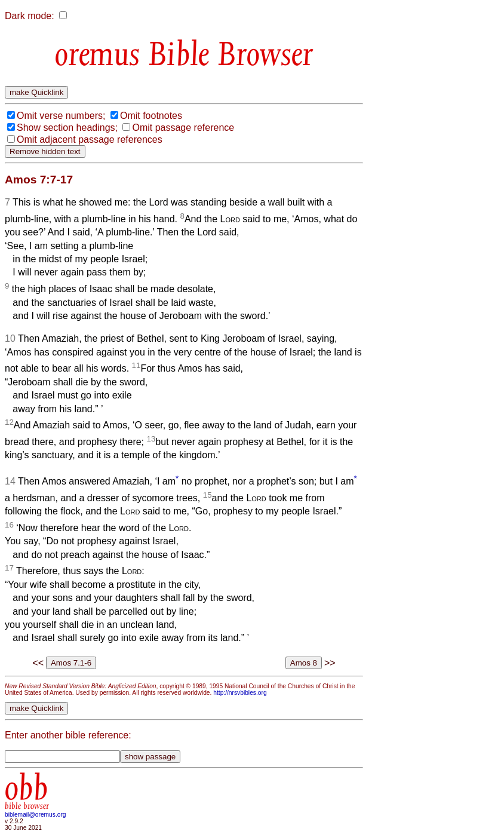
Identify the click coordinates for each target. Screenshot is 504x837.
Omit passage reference (183, 128)
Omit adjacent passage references (90, 139)
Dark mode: (30, 16)
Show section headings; (67, 128)
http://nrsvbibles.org (240, 693)
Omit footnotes (151, 116)
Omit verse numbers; (61, 116)
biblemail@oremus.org (36, 815)
